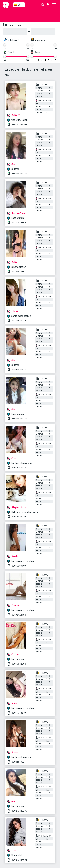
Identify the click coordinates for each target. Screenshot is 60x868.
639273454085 (19, 860)
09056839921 (19, 762)
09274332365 (19, 223)
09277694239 (19, 321)
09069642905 (19, 664)
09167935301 (19, 272)
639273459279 (19, 174)
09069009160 (19, 566)
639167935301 (19, 125)
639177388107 (19, 713)
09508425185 (19, 615)
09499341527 (19, 370)
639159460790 (19, 517)
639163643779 (19, 468)
